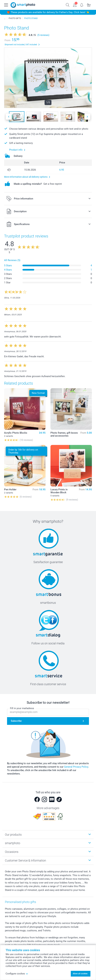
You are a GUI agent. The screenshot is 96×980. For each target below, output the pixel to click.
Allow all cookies (80, 974)
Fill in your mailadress (22, 708)
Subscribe (16, 721)
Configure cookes (17, 974)
